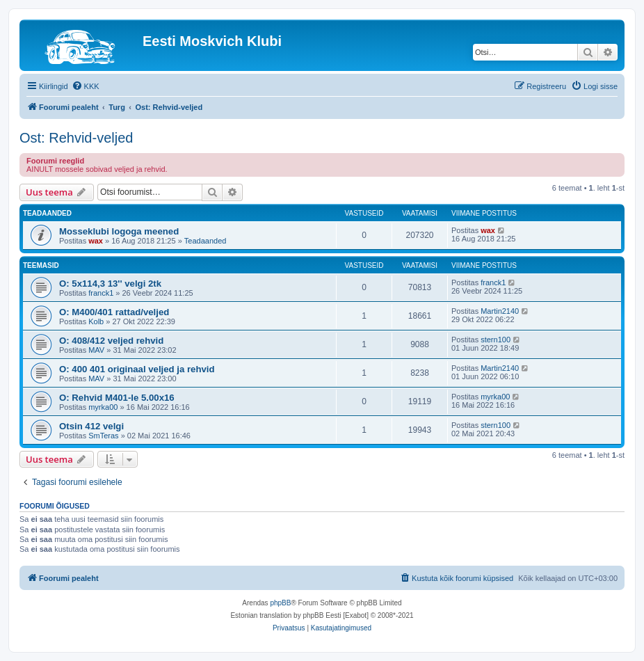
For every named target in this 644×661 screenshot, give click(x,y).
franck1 (101, 293)
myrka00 (103, 407)
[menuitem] (86, 86)
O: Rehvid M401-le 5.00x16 (117, 398)
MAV (96, 350)
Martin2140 (500, 311)
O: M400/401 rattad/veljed (114, 312)
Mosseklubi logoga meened (119, 231)
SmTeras (103, 436)
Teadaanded (206, 241)
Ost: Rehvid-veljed (76, 138)
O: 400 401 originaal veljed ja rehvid (137, 369)
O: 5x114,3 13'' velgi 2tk (110, 284)
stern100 (496, 340)
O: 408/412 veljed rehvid (111, 341)
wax (96, 241)
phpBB (280, 603)
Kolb (96, 321)
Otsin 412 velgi (91, 426)
